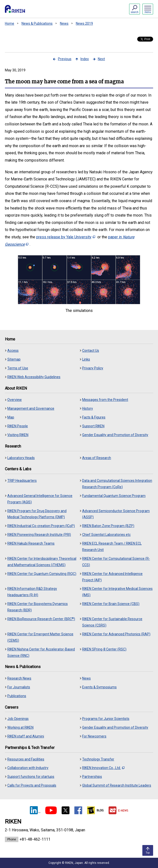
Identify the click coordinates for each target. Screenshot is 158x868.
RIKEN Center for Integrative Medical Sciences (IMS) (117, 592)
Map (11, 417)
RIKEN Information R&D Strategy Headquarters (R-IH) (32, 592)
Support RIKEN (93, 426)
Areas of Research (97, 458)
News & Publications (37, 23)
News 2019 (84, 23)
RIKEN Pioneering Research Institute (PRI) (39, 535)
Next (101, 59)
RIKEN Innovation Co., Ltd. (103, 768)
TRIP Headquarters (22, 481)
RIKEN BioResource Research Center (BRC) (41, 619)
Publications (17, 696)
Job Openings (18, 719)
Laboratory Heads (21, 458)
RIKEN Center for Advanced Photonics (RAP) (116, 634)
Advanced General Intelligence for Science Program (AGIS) (40, 499)
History (88, 408)
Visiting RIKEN (18, 435)
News (64, 23)
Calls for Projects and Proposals (32, 785)
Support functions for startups (31, 777)
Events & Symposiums (99, 687)
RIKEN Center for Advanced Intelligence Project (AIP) (112, 577)
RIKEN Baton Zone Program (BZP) (108, 526)
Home (10, 23)
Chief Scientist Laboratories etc (106, 535)
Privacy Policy (93, 368)
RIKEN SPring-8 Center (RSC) (104, 649)
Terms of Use (18, 368)
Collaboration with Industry (28, 768)
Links (86, 359)
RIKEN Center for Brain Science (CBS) (111, 604)
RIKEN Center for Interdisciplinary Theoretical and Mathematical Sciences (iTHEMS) (42, 562)
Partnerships (92, 777)
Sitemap (14, 359)
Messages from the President (105, 400)
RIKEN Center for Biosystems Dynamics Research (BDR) (38, 607)
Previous (65, 59)
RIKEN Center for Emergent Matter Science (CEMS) (40, 637)
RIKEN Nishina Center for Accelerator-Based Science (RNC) (41, 652)
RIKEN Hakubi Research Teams (31, 543)
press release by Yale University (66, 237)
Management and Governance (31, 408)
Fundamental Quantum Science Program (114, 496)
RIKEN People (18, 426)
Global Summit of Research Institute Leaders (117, 785)
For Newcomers (94, 736)
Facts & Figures (94, 417)
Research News (19, 678)
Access (13, 351)
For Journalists (19, 687)
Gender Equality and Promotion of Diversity (115, 435)
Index (85, 59)
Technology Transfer (98, 759)
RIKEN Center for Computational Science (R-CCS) (116, 562)
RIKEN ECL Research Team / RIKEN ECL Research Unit (112, 547)
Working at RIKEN (20, 727)
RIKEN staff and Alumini (26, 736)
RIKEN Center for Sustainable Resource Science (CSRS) (112, 622)
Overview (15, 400)
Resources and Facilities (26, 759)
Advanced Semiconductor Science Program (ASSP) (116, 514)
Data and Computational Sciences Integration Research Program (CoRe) (117, 484)
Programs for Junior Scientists (106, 719)
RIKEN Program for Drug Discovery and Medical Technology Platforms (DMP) (37, 514)
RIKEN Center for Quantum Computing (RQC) (42, 574)
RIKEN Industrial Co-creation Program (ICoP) (41, 526)
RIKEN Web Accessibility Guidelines (34, 377)
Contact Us (91, 351)
